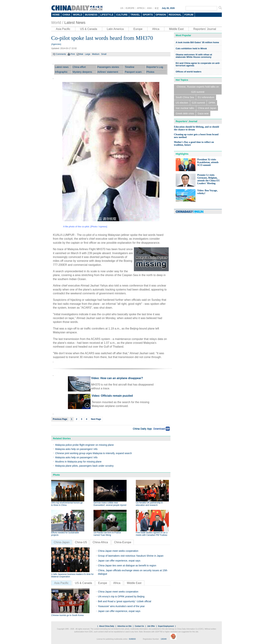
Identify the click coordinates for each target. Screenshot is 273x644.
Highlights (182, 154)
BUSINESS (91, 15)
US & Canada (89, 29)
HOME (56, 15)
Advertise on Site (124, 626)
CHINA (66, 15)
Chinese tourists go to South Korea (67, 615)
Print (73, 54)
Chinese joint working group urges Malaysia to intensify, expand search (93, 453)
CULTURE (122, 15)
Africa (156, 29)
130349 (164, 639)
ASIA (149, 8)
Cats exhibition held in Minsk (191, 48)
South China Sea (185, 97)
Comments (61, 54)
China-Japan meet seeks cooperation (118, 551)
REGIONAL (175, 15)
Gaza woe (203, 113)
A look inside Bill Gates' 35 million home (197, 42)
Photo (56, 475)
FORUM (189, 15)
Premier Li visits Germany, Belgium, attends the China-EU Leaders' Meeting (209, 179)
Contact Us (139, 626)
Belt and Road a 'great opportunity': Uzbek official (125, 601)
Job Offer (151, 626)
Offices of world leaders (188, 72)
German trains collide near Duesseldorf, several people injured (110, 504)
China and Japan (207, 108)
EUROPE (130, 8)
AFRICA (141, 8)
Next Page (96, 419)
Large (88, 54)
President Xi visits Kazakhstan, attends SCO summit (208, 162)
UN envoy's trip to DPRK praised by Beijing (121, 596)
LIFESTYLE (107, 15)
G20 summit (198, 103)
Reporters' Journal (205, 29)
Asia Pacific (63, 29)
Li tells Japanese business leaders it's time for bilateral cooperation (72, 575)
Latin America (115, 29)
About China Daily (107, 626)
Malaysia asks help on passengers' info (76, 449)
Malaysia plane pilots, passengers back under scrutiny (84, 466)
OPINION (161, 15)
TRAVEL (135, 15)
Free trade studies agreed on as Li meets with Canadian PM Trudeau (152, 534)
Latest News (75, 23)
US (122, 8)
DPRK (212, 103)
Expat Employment (166, 626)
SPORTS (148, 15)
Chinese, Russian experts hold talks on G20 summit (198, 89)
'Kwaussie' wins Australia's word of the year (121, 606)
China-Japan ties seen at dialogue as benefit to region (127, 566)
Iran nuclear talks (185, 108)
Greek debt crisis (185, 113)
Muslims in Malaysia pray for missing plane (78, 462)
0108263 (132, 639)
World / (57, 23)
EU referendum (206, 97)
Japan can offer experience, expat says (119, 561)
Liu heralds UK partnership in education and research (149, 504)
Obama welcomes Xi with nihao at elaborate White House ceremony (194, 56)
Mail (81, 54)
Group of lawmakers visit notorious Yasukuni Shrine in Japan (131, 556)
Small (104, 54)
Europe (138, 29)
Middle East (176, 29)
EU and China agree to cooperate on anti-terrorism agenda (198, 64)
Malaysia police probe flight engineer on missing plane (84, 445)
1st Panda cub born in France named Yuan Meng (107, 534)
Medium (96, 54)
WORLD (78, 15)
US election (182, 103)
